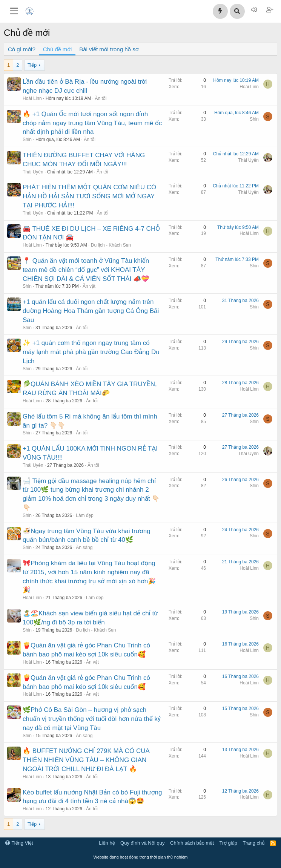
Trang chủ (254, 843)
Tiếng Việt (19, 843)
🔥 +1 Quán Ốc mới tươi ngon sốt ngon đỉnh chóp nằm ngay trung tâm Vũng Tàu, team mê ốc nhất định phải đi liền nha (92, 123)
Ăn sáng (84, 547)
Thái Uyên (33, 172)
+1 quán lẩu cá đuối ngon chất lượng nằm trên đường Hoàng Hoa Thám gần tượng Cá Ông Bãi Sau (91, 311)
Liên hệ (107, 843)
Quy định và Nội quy (143, 843)
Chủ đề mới (57, 49)
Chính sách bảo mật (192, 843)
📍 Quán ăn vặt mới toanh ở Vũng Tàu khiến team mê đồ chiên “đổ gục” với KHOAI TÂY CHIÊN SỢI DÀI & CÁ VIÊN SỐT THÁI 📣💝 (86, 270)
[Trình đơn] (14, 11)
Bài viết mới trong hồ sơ (109, 49)
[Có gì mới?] (220, 11)
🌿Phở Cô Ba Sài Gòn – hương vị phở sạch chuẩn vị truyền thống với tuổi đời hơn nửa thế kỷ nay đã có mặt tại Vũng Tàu (92, 719)
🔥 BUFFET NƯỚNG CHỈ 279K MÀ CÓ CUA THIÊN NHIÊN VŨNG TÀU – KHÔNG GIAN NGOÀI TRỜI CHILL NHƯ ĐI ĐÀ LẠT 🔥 (86, 760)
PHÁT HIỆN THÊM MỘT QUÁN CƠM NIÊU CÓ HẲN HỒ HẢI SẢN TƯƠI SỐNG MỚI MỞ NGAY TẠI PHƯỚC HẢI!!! (89, 196)
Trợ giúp (228, 843)
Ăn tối (101, 98)
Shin (27, 140)
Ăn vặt (89, 286)
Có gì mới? (22, 49)
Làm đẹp (84, 515)
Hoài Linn (32, 98)
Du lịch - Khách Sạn (111, 245)
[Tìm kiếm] (237, 11)
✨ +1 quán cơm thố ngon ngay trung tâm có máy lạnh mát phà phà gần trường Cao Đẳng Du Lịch (91, 352)
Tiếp (32, 65)
